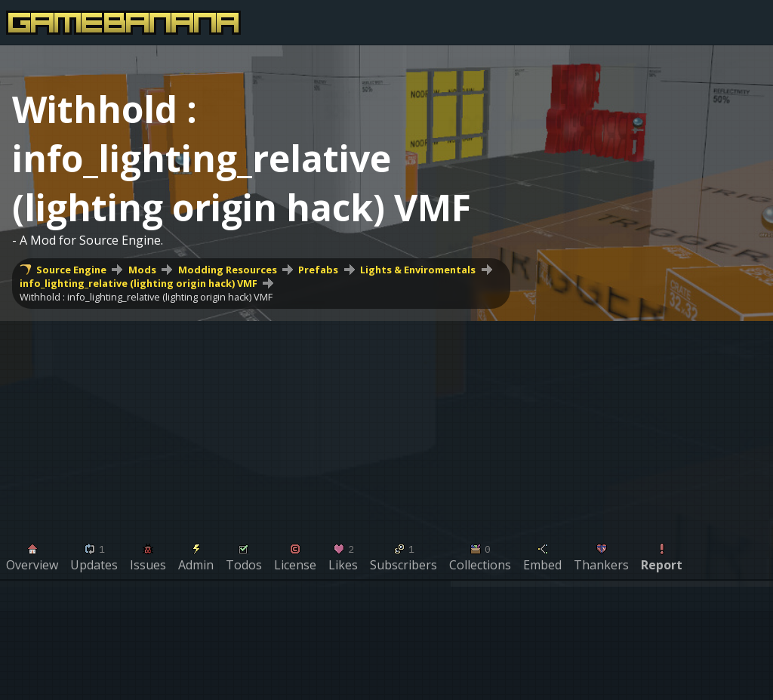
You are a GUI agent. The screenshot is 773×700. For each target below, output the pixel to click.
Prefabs (318, 270)
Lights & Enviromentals (418, 270)
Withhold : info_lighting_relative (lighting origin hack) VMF (146, 297)
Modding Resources (228, 270)
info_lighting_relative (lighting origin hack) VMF (139, 283)
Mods (142, 270)
